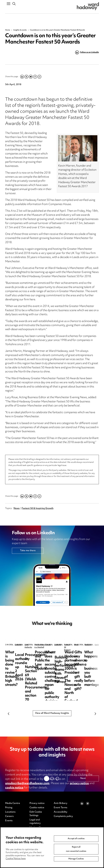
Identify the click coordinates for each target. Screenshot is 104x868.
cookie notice (14, 788)
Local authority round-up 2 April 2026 (78, 654)
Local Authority (72, 645)
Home (8, 30)
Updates (18, 645)
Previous (9, 714)
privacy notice (79, 783)
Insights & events (20, 30)
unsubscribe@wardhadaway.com (27, 783)
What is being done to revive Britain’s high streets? (22, 657)
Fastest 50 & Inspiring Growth (38, 508)
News (17, 508)
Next (95, 714)
